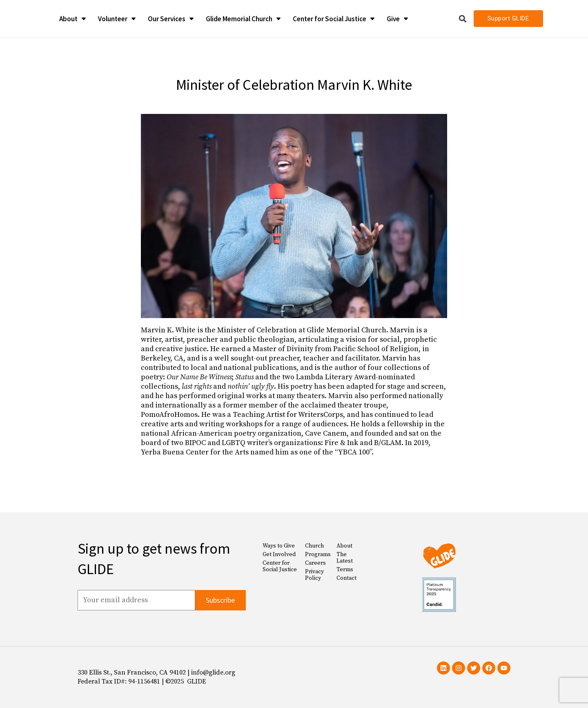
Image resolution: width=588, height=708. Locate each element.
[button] (463, 19)
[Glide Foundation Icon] (25, 19)
